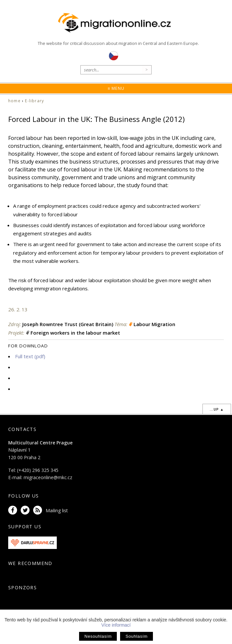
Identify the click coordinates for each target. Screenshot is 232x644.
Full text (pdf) (30, 356)
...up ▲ (217, 409)
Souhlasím (136, 636)
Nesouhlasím (98, 636)
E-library (34, 101)
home (14, 101)
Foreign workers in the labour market (75, 333)
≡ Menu (116, 88)
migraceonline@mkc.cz (48, 477)
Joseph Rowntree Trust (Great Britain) (68, 324)
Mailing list (57, 510)
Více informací (116, 625)
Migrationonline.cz (116, 23)
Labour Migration (154, 324)
